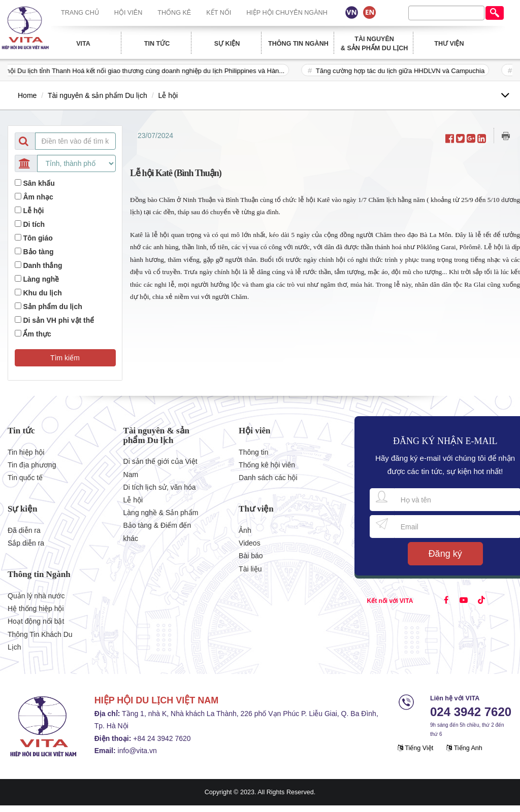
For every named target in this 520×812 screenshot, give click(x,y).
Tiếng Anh (464, 748)
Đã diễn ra (24, 530)
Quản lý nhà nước (36, 596)
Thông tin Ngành (298, 44)
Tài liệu (250, 569)
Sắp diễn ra (26, 543)
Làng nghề (41, 279)
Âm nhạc (38, 197)
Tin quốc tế (25, 478)
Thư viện (449, 44)
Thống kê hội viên (267, 465)
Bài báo (251, 556)
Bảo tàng (38, 252)
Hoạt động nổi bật (36, 621)
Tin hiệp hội (26, 452)
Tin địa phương (32, 465)
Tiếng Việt (415, 748)
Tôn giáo (38, 238)
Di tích (34, 224)
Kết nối (219, 13)
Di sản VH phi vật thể (58, 320)
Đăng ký (445, 554)
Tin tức (157, 44)
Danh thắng (42, 265)
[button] (65, 358)
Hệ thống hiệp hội (36, 608)
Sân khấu (39, 183)
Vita (83, 44)
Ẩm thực (37, 334)
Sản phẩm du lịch (52, 307)
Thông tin (253, 452)
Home (27, 95)
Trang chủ (80, 13)
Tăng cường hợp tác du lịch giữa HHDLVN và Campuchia (408, 71)
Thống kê (174, 13)
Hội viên (128, 13)
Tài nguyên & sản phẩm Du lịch (375, 44)
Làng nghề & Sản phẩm (161, 513)
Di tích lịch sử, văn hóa (160, 487)
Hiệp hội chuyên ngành (287, 13)
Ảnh (245, 530)
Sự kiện (227, 44)
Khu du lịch (42, 293)
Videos (250, 543)
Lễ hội (168, 95)
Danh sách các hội (268, 478)
